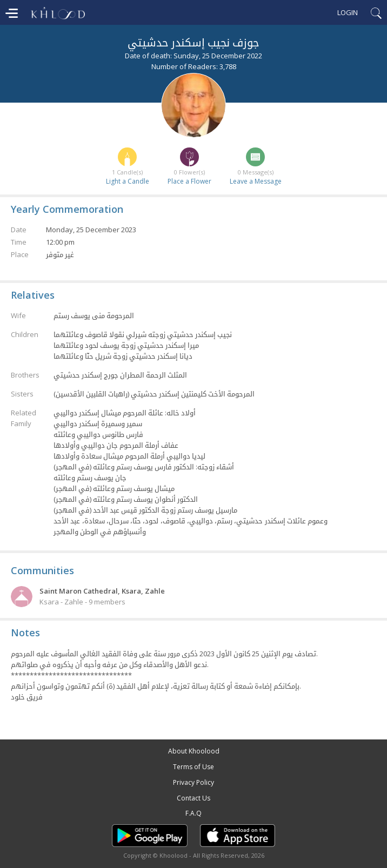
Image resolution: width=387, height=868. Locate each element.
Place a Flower (189, 181)
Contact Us (193, 798)
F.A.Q (193, 813)
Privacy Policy (193, 782)
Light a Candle (128, 181)
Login (348, 12)
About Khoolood (194, 751)
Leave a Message (256, 181)
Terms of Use (193, 767)
